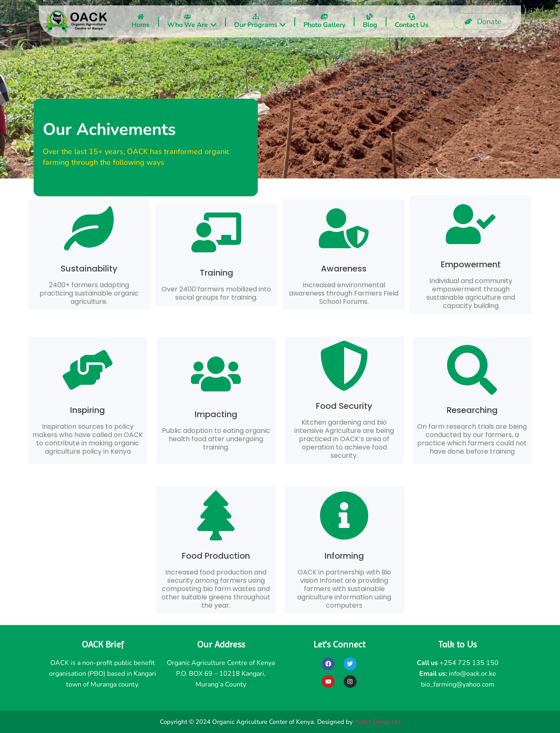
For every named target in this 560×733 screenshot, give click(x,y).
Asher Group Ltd (378, 722)
